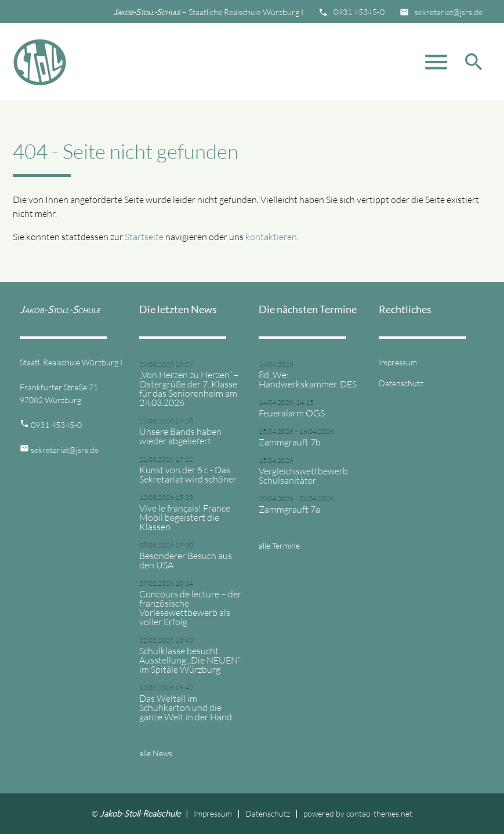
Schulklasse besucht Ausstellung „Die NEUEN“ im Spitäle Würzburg (190, 660)
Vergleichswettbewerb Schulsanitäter (303, 476)
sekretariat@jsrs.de (449, 12)
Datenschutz (401, 383)
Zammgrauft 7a (289, 509)
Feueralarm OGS (292, 413)
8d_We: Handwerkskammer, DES (308, 379)
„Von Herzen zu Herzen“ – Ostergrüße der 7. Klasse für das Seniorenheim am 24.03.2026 (189, 389)
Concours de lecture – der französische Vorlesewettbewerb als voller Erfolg (190, 608)
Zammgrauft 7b (290, 442)
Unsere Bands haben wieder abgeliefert (180, 436)
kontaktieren (271, 237)
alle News (156, 753)
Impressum (398, 362)
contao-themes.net (379, 813)
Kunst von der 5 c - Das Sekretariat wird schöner (188, 474)
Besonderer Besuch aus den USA (186, 560)
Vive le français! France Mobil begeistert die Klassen (185, 517)
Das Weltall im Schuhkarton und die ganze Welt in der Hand (186, 708)
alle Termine (279, 545)
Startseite (144, 237)
